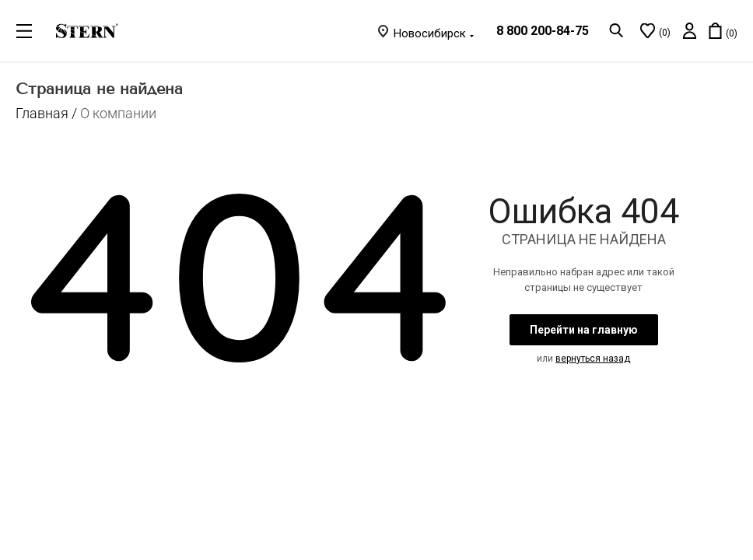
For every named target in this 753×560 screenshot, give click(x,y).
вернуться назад (593, 359)
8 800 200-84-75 (543, 31)
